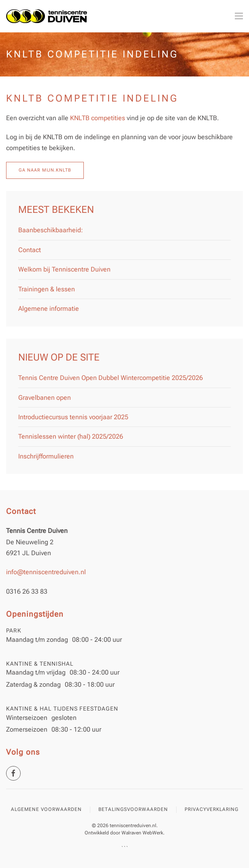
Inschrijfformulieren (46, 456)
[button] (239, 16)
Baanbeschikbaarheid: (51, 230)
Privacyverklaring (212, 809)
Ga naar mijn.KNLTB (45, 170)
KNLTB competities (98, 118)
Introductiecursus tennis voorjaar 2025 (73, 417)
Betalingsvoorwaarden (133, 809)
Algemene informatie (49, 309)
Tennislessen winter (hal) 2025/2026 (71, 436)
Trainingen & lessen (47, 289)
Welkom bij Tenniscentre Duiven (64, 269)
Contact (30, 250)
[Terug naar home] (47, 16)
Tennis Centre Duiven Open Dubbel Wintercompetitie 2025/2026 (111, 378)
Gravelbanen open (45, 398)
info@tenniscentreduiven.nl (46, 572)
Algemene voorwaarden (46, 809)
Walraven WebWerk (142, 833)
